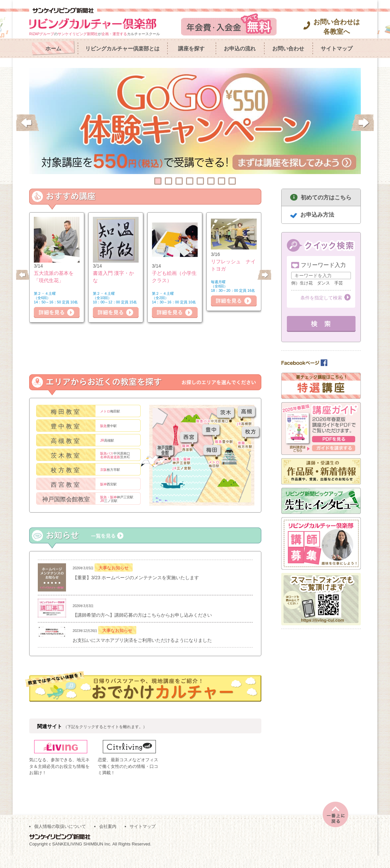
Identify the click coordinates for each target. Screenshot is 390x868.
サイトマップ (337, 49)
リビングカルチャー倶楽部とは (122, 49)
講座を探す (191, 49)
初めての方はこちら (326, 197)
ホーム (53, 49)
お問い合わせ (288, 49)
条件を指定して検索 (321, 298)
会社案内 (108, 839)
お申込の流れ (240, 49)
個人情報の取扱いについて (60, 839)
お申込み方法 (317, 215)
